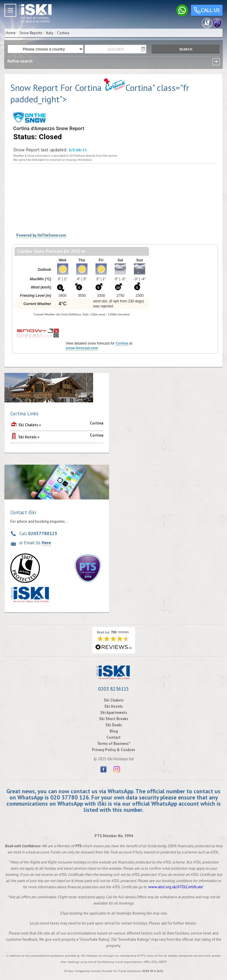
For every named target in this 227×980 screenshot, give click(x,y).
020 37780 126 (70, 797)
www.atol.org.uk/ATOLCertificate (176, 887)
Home (11, 33)
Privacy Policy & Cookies (113, 750)
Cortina (122, 343)
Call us (207, 11)
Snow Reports (31, 33)
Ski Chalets (28, 425)
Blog (114, 731)
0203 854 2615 (153, 971)
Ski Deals (114, 725)
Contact (113, 737)
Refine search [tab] (20, 61)
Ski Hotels (27, 437)
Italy (50, 33)
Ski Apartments (114, 713)
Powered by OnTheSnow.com (41, 235)
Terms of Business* (114, 744)
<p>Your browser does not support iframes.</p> (82, 285)
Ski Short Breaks (114, 719)
